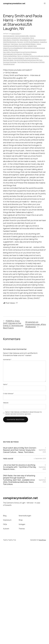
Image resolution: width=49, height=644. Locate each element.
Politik (5, 58)
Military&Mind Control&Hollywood (34, 48)
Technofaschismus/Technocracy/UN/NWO (31, 62)
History (39, 44)
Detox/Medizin (24, 40)
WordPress (42, 540)
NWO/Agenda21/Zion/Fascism (13, 54)
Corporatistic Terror (28, 38)
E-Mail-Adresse (8, 394)
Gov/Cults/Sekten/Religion (27, 44)
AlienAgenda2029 (9, 36)
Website (6, 403)
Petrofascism (27, 54)
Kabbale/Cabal (32, 46)
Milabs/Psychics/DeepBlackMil (13, 48)
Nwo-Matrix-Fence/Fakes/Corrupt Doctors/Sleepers (20, 52)
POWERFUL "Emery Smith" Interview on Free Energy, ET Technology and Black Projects (13, 324)
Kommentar (7, 359)
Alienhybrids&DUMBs (22, 36)
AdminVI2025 (16, 34)
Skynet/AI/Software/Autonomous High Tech (28, 60)
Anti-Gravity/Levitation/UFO (12, 38)
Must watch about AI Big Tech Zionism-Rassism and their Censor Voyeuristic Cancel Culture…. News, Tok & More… (20, 450)
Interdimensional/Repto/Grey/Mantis (15, 46)
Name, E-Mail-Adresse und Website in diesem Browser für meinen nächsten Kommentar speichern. (23, 413)
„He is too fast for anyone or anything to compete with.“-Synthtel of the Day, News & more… (20, 467)
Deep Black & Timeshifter (11, 40)
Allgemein (32, 36)
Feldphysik (6, 44)
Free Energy (14, 44)
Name (5, 384)
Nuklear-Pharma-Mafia (10, 50)
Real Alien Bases (8, 60)
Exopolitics (43, 42)
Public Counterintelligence (16, 58)
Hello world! (8, 459)
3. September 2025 (42, 467)
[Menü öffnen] (45, 3)
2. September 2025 (42, 480)
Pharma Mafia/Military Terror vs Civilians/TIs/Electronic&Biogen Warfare (26, 56)
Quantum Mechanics (32, 58)
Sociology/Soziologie (10, 62)
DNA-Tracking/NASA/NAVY (38, 40)
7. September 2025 (42, 450)
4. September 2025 (40, 458)
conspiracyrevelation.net (14, 3)
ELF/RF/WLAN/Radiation (31, 42)
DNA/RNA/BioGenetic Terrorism (13, 42)
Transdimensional (9, 64)
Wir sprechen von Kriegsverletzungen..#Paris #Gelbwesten (36, 324)
